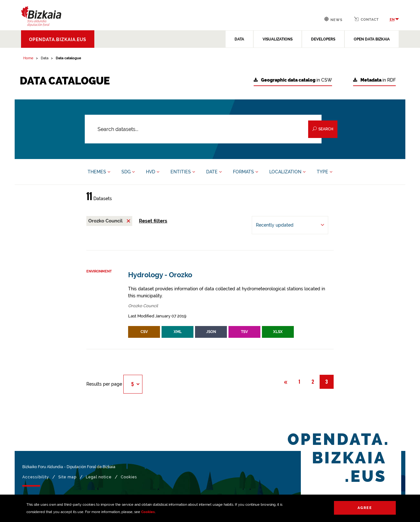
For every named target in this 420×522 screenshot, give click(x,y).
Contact (366, 19)
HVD (153, 172)
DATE (214, 172)
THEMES (99, 172)
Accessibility (36, 477)
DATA (239, 39)
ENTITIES (183, 172)
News (333, 19)
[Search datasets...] (203, 129)
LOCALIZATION (287, 172)
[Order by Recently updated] (290, 225)
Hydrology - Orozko (160, 275)
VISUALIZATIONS (278, 39)
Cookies (148, 512)
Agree (365, 508)
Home (28, 58)
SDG (128, 172)
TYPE (325, 172)
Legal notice (99, 477)
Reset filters (153, 221)
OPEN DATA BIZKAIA (372, 39)
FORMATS (246, 172)
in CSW (293, 80)
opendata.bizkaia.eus (58, 40)
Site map (67, 477)
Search (323, 129)
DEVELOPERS (323, 39)
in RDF (374, 80)
